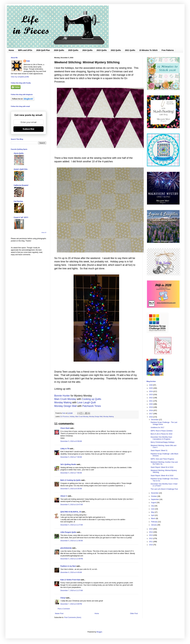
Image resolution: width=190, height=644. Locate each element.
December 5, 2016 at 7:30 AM (71, 457)
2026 (151, 385)
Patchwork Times (92, 406)
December (155, 420)
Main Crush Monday (65, 399)
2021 (151, 401)
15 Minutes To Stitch (148, 50)
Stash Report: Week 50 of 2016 (162, 467)
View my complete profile (20, 77)
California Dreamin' (21, 185)
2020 (151, 404)
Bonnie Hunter (62, 396)
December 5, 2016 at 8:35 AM (71, 489)
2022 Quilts (116, 50)
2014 (151, 532)
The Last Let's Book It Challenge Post (164, 489)
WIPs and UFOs (25, 50)
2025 (151, 388)
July (153, 506)
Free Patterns (168, 50)
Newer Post (59, 614)
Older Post (134, 614)
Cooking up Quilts (91, 399)
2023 (151, 395)
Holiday (72, 416)
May (153, 512)
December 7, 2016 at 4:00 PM (71, 604)
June (153, 509)
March (154, 518)
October (154, 496)
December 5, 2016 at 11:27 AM (72, 525)
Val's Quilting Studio (68, 464)
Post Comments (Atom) (73, 617)
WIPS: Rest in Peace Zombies (162, 431)
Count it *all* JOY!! (21, 217)
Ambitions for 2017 (157, 428)
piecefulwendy (66, 548)
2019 (151, 407)
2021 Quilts (130, 50)
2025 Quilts (73, 50)
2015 (151, 529)
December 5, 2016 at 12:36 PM (72, 559)
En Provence (65, 416)
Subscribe (28, 129)
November (155, 493)
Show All (44, 233)
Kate (28, 61)
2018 (151, 410)
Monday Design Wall (65, 406)
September (155, 499)
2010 (151, 545)
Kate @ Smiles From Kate (70, 580)
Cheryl (63, 598)
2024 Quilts (87, 50)
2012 (151, 538)
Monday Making (63, 402)
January (154, 525)
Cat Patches (18, 201)
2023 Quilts (102, 50)
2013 (151, 535)
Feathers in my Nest (68, 566)
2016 (151, 417)
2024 (151, 391)
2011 (151, 542)
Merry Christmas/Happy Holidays (163, 442)
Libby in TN (65, 449)
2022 (151, 398)
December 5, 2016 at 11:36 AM (72, 541)
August (154, 503)
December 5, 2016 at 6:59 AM (71, 441)
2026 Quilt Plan (43, 50)
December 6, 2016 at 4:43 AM (71, 572)
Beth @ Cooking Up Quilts (71, 480)
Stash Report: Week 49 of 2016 (162, 476)
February (155, 522)
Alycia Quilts (19, 153)
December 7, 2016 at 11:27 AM (72, 590)
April (153, 515)
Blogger (99, 632)
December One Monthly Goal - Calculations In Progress (162, 438)
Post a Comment (64, 609)
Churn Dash (65, 428)
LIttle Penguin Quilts (68, 532)
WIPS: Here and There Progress (162, 459)
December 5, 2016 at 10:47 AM (72, 505)
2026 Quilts (59, 50)
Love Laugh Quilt (86, 402)
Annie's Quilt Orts (21, 169)
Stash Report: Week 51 (159, 451)
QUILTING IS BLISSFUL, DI (71, 512)
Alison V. (64, 496)
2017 (151, 414)
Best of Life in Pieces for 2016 (161, 434)
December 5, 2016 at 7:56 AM (71, 473)
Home (11, 50)
